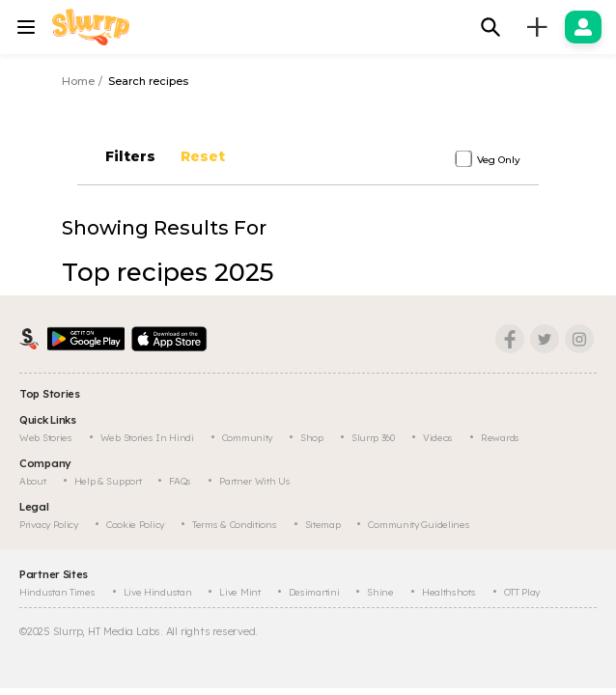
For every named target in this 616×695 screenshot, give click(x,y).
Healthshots (449, 592)
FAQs (180, 481)
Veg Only (499, 160)
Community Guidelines (419, 524)
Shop (312, 437)
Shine (380, 592)
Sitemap (323, 524)
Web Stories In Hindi (147, 437)
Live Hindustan (158, 592)
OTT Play (522, 592)
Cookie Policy (135, 524)
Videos (438, 437)
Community (247, 437)
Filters (128, 156)
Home (78, 81)
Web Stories (46, 437)
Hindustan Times (57, 592)
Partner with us (255, 481)
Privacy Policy (49, 524)
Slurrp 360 (373, 437)
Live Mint (239, 592)
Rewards (500, 437)
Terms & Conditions (235, 524)
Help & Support (108, 481)
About (33, 481)
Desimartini (314, 592)
